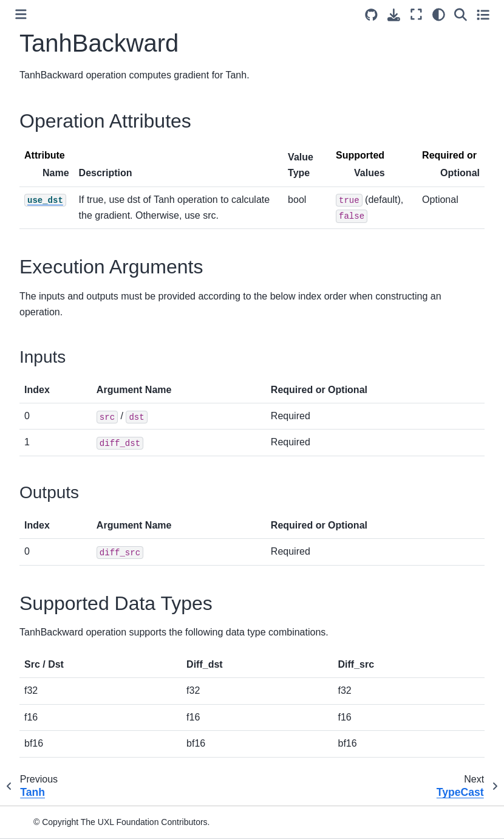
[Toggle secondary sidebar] (483, 14)
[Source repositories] (371, 15)
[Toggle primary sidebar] (21, 14)
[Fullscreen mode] (416, 14)
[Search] (461, 14)
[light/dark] (439, 14)
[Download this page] (394, 15)
